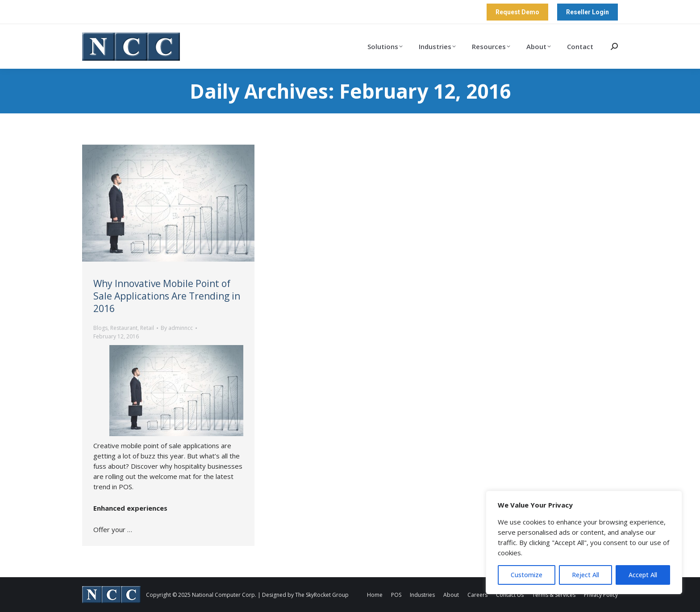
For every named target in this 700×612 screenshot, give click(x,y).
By (177, 328)
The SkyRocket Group (322, 595)
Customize (527, 575)
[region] (584, 542)
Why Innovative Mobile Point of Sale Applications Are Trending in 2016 (167, 296)
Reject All (585, 575)
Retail (147, 328)
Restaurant (124, 328)
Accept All (643, 575)
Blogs (100, 328)
